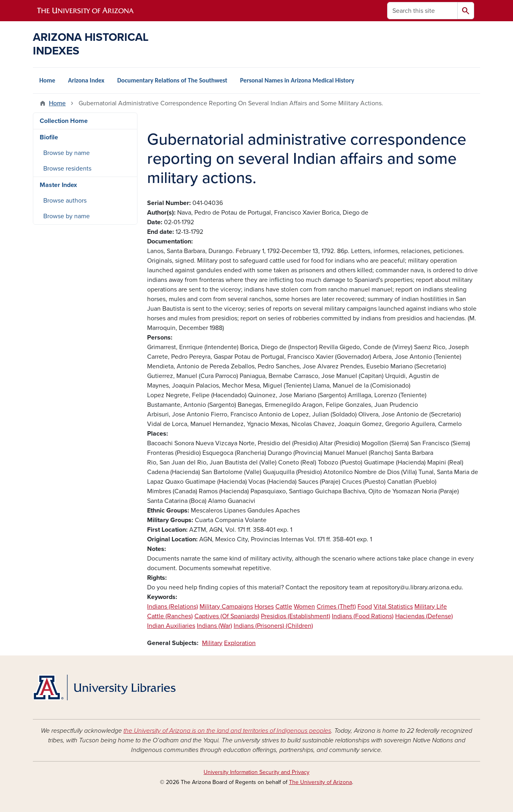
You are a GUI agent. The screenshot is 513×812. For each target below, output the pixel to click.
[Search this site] (422, 11)
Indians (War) (214, 626)
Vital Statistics (393, 607)
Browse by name (67, 153)
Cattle (284, 607)
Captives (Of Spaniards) (227, 616)
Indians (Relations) (173, 607)
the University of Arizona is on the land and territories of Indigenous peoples (227, 731)
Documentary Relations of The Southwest (172, 80)
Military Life (431, 607)
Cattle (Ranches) (170, 616)
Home (47, 80)
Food (365, 607)
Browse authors (65, 201)
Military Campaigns (226, 607)
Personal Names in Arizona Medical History (297, 80)
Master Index (58, 185)
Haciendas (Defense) (424, 616)
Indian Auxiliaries (171, 626)
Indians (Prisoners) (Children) (273, 626)
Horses (264, 607)
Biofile (49, 137)
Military (212, 643)
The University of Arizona (320, 782)
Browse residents (67, 169)
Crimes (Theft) (336, 607)
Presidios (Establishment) (296, 616)
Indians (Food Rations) (363, 616)
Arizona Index (86, 80)
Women (304, 607)
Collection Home (64, 121)
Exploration (240, 643)
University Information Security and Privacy (256, 772)
